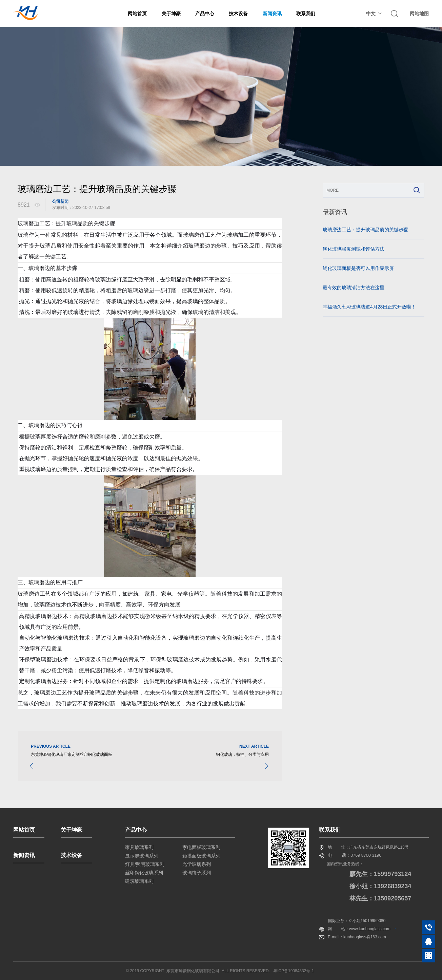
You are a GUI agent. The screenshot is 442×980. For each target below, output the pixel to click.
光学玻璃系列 (197, 864)
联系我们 (306, 14)
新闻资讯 (272, 14)
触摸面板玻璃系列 (201, 856)
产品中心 (205, 14)
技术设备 (238, 14)
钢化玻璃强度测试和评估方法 (354, 249)
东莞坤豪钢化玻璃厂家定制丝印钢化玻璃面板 (72, 754)
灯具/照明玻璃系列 (145, 864)
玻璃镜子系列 (197, 873)
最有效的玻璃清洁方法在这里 (354, 287)
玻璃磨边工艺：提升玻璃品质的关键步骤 (365, 230)
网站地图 (419, 14)
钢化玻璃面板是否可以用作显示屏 (358, 268)
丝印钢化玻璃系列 (144, 873)
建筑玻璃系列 (139, 881)
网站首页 (137, 14)
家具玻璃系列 (139, 847)
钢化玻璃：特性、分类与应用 (242, 754)
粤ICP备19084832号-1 (294, 971)
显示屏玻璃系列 (142, 856)
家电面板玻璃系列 (201, 847)
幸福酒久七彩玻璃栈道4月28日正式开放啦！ (369, 307)
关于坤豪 (171, 14)
